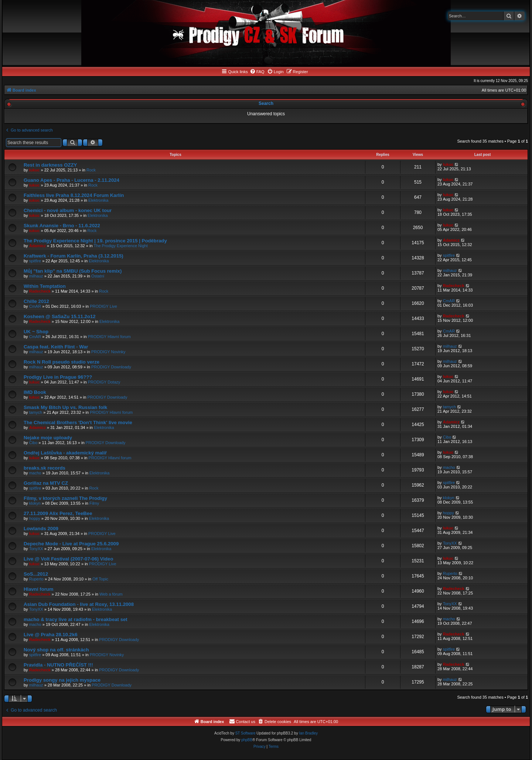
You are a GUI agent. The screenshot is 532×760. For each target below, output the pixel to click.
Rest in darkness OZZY (50, 165)
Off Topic (100, 579)
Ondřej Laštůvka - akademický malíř (65, 453)
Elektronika (98, 200)
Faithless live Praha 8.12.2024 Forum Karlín (74, 195)
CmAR (35, 306)
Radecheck (40, 291)
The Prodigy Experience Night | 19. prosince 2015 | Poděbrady (95, 241)
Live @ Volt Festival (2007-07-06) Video (69, 559)
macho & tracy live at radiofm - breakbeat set (76, 619)
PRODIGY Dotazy (104, 382)
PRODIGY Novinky (108, 352)
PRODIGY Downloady (111, 367)
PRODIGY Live (103, 306)
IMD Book (35, 392)
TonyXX (36, 549)
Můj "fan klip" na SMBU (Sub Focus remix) (73, 271)
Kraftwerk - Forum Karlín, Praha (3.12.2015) (74, 256)
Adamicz (37, 246)
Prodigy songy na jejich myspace (62, 680)
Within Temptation (45, 286)
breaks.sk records (45, 468)
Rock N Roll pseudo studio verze (62, 362)
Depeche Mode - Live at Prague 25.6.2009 (71, 544)
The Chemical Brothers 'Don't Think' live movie (78, 422)
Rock (91, 170)
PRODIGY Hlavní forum (109, 337)
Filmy (94, 503)
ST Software (245, 733)
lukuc (35, 170)
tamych (36, 412)
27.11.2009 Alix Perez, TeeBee (58, 513)
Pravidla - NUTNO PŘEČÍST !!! (58, 665)
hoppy (35, 518)
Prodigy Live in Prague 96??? (58, 377)
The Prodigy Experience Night (121, 246)
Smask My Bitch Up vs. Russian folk (65, 407)
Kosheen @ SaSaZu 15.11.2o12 (60, 316)
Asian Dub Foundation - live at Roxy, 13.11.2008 (79, 604)
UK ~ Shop (36, 332)
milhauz (36, 276)
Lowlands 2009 (41, 529)
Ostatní (98, 276)
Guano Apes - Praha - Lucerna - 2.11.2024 (71, 180)
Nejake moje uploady (48, 438)
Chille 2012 (36, 301)
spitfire (35, 261)
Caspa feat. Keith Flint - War (56, 347)
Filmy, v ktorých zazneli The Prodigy (65, 498)
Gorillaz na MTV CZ (46, 483)
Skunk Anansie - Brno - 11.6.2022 (62, 226)
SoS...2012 (36, 574)
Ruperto (36, 579)
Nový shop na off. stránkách (56, 650)
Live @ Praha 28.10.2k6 (51, 635)
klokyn (35, 503)
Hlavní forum (39, 589)
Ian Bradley (308, 733)
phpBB (247, 740)
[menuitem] (257, 72)
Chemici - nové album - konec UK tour (68, 210)
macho (35, 473)
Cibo (33, 443)
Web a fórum (111, 594)
